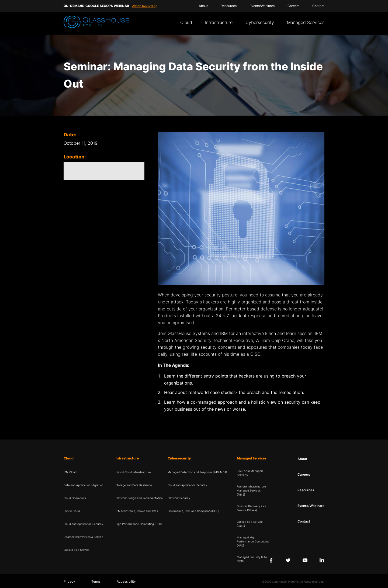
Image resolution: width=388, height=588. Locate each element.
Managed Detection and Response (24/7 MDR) (197, 472)
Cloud (186, 22)
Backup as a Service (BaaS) (250, 524)
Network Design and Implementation (139, 498)
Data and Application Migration (84, 485)
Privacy (69, 581)
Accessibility (126, 581)
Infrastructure (219, 22)
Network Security (179, 498)
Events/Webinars (262, 6)
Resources (229, 6)
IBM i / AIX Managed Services (250, 473)
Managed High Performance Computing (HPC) (253, 541)
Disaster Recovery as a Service (83, 537)
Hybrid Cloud (72, 511)
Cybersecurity (260, 22)
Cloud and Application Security (83, 524)
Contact (318, 6)
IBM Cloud (70, 472)
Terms (96, 581)
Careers (293, 6)
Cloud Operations (75, 498)
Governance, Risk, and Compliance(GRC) (193, 511)
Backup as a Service (77, 550)
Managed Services (306, 22)
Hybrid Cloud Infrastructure (133, 472)
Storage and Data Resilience (134, 485)
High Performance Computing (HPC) (139, 524)
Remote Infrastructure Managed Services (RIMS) (251, 490)
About (203, 6)
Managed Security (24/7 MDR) (252, 559)
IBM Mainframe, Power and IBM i (137, 511)
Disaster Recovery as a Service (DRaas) (252, 508)
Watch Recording (145, 6)
